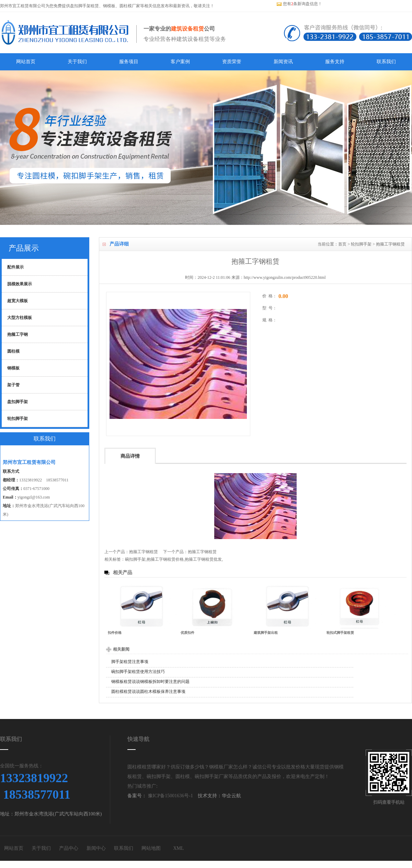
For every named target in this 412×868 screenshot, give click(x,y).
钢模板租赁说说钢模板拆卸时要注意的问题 (150, 682)
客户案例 (180, 62)
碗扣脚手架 (135, 559)
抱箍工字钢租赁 (390, 244)
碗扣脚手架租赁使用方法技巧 (138, 672)
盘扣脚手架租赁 (84, 6)
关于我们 (77, 62)
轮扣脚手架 (361, 244)
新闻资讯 (283, 62)
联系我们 (386, 62)
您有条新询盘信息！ (299, 4)
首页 (342, 244)
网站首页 (26, 62)
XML (178, 848)
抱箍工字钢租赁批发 (203, 559)
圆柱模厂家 (130, 6)
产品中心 (69, 848)
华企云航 (231, 796)
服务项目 (129, 62)
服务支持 (335, 62)
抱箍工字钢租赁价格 (165, 559)
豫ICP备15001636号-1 (170, 796)
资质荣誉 (232, 62)
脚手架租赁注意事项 (130, 662)
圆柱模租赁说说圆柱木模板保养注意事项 (148, 692)
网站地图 (151, 848)
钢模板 (109, 6)
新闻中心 (96, 848)
